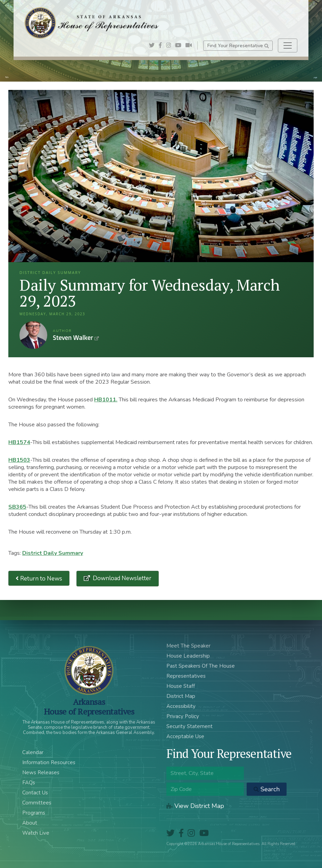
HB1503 (19, 460)
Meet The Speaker (188, 646)
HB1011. (106, 400)
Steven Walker (33, 335)
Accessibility (181, 706)
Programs (34, 813)
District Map (181, 696)
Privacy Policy (183, 716)
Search (267, 789)
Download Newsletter (121, 578)
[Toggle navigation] (288, 45)
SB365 (17, 507)
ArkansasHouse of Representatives (89, 707)
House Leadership (188, 656)
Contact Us (35, 793)
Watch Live (36, 833)
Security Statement (189, 726)
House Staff (181, 686)
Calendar (33, 752)
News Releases (41, 773)
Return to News (39, 578)
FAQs (29, 783)
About (30, 823)
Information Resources (49, 762)
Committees (37, 803)
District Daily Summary (53, 553)
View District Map (195, 806)
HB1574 (19, 442)
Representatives (186, 676)
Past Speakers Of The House (201, 666)
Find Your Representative (238, 46)
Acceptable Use (185, 736)
